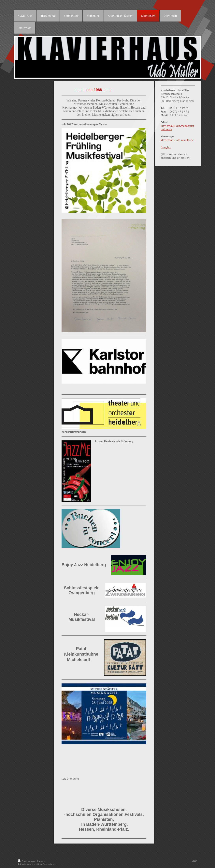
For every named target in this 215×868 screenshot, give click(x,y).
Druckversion (27, 861)
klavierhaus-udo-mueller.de (177, 140)
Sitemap (41, 861)
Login (195, 861)
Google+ (166, 147)
